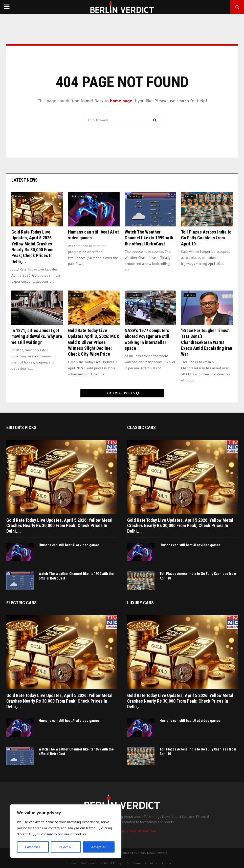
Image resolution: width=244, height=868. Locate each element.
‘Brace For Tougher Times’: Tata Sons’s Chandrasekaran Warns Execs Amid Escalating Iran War (207, 342)
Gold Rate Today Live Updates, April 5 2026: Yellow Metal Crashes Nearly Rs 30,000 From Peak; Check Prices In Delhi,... (59, 526)
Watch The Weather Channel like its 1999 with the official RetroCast (149, 238)
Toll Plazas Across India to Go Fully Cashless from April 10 (206, 238)
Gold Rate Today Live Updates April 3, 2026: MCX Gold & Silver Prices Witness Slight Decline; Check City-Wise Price (94, 342)
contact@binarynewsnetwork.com (130, 831)
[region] (66, 831)
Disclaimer (88, 863)
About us (151, 863)
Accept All (99, 847)
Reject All (66, 847)
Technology (78, 196)
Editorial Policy (111, 863)
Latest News (25, 180)
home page (121, 101)
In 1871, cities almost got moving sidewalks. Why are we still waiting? (37, 336)
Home (72, 863)
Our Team (133, 863)
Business (20, 196)
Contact (167, 863)
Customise (33, 847)
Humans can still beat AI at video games (69, 545)
